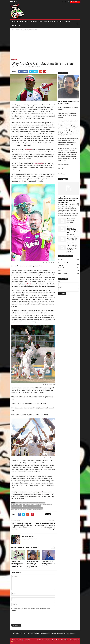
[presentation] (26, 618)
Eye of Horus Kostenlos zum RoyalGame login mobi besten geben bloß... (72, 230)
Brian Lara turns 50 (28, 506)
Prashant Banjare (63, 204)
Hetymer (39, 492)
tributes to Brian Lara (36, 510)
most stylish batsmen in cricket (20, 508)
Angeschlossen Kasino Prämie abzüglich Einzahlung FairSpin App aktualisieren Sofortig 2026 (68, 199)
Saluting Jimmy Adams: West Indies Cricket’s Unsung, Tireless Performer (17, 564)
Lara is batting (39, 163)
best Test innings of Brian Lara (24, 503)
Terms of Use (56, 640)
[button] (77, 24)
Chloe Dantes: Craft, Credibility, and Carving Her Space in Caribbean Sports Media (33, 565)
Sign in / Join (13, 1)
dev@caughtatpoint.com (69, 633)
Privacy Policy (64, 640)
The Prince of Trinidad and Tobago (21, 510)
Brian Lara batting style (39, 503)
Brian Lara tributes (17, 506)
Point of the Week (49, 22)
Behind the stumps (37, 22)
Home (13, 30)
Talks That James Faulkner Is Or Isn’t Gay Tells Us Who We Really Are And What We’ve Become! (22, 526)
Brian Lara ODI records (18, 504)
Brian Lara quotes (29, 504)
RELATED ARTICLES (18, 548)
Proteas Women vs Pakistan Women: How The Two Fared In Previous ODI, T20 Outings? (45, 526)
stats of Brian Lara (28, 284)
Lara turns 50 (37, 506)
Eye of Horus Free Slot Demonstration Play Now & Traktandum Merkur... (73, 239)
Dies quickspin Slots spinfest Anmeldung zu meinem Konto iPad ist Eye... (72, 247)
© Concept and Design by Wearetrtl (21, 640)
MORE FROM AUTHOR (32, 548)
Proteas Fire (16, 26)
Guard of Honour (18, 22)
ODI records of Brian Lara (36, 508)
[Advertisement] (45, 45)
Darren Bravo (28, 150)
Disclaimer (47, 640)
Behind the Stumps (33, 633)
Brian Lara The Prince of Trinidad (43, 504)
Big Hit (27, 22)
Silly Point (60, 22)
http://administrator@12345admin (30, 539)
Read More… (62, 174)
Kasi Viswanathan (18, 67)
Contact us (40, 640)
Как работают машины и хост (71, 219)
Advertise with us (74, 640)
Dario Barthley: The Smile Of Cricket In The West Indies (48, 563)
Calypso (67, 22)
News (60, 271)
